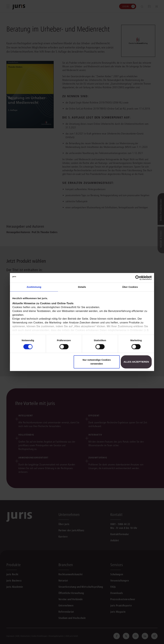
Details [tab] (82, 287)
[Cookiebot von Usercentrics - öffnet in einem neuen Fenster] (138, 278)
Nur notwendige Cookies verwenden (97, 362)
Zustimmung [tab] (34, 287)
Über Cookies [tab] (130, 287)
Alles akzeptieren (136, 362)
